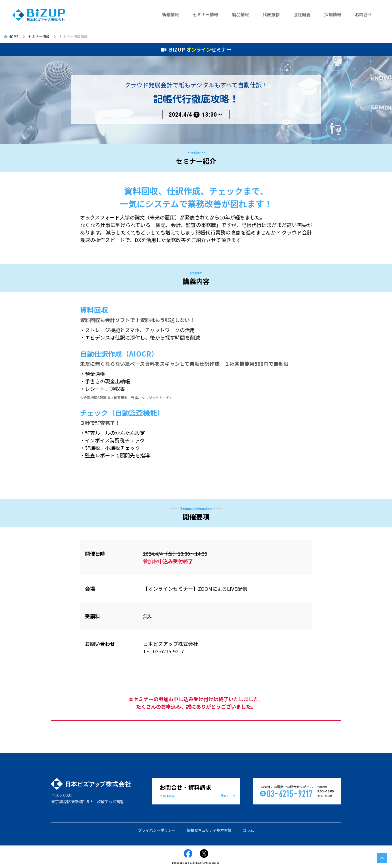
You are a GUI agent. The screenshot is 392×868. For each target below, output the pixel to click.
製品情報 (240, 14)
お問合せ (363, 14)
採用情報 (333, 14)
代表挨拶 (271, 14)
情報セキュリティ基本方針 (209, 830)
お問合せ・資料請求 (196, 791)
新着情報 (170, 14)
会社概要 (302, 14)
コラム (248, 830)
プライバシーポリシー (157, 830)
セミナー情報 (205, 14)
